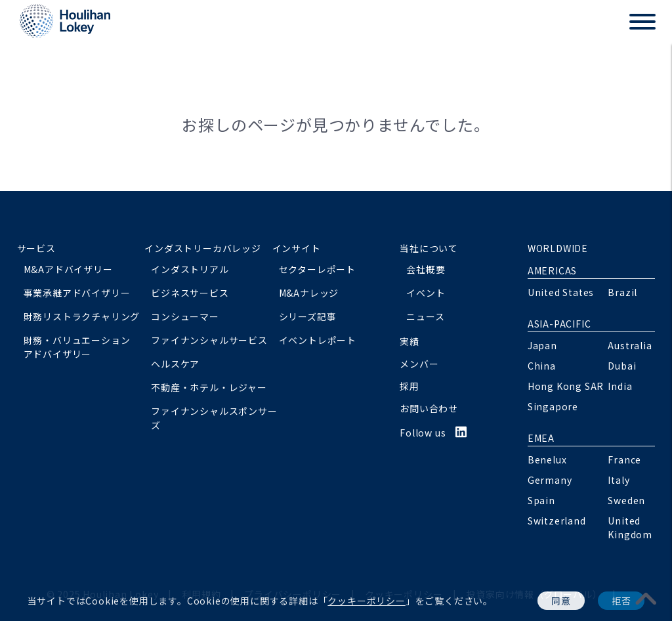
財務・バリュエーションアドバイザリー (77, 347)
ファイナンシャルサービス (209, 340)
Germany (550, 480)
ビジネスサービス (190, 293)
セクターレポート (317, 269)
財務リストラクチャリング (82, 316)
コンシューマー (185, 316)
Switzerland (557, 521)
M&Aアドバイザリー (68, 269)
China (542, 366)
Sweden (626, 500)
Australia (630, 345)
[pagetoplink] (646, 598)
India (620, 386)
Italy (619, 480)
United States (561, 292)
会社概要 (426, 269)
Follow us (433, 433)
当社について (429, 248)
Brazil (622, 292)
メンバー (419, 364)
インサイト (297, 248)
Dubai (622, 366)
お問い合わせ (429, 408)
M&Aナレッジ (309, 293)
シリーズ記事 (308, 316)
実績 (409, 341)
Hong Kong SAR (566, 386)
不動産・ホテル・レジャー (209, 387)
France (624, 460)
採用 (409, 386)
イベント (426, 293)
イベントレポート (318, 340)
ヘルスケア (175, 364)
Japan (542, 345)
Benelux (547, 460)
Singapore (553, 406)
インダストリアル (190, 269)
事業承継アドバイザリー (77, 293)
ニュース (425, 316)
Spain (541, 500)
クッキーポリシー (366, 601)
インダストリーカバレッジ (203, 248)
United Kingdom (630, 527)
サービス (36, 248)
